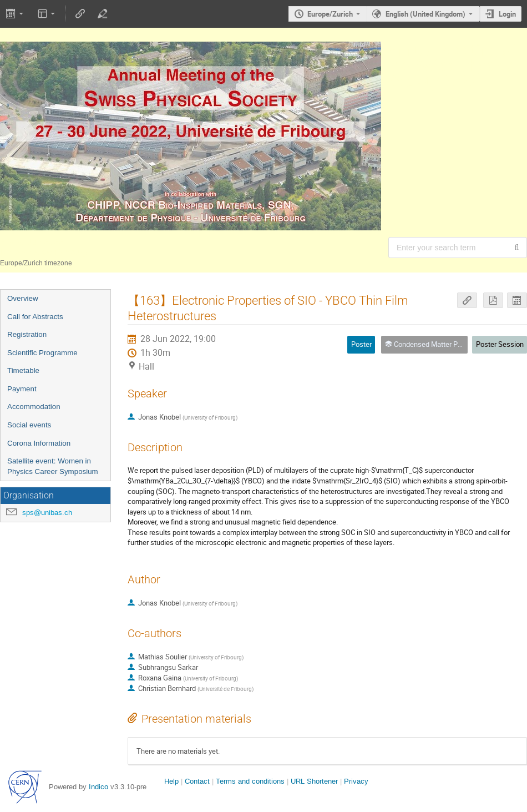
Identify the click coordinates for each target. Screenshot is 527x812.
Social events (29, 425)
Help (171, 781)
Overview (23, 298)
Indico (98, 787)
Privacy (356, 781)
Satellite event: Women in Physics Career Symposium (53, 466)
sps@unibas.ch (47, 513)
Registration (27, 334)
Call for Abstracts (35, 317)
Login (507, 14)
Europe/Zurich (330, 14)
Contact (197, 781)
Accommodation (34, 407)
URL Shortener (314, 781)
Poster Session (500, 344)
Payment (22, 389)
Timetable (23, 370)
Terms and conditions (250, 781)
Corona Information (39, 443)
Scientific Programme (42, 353)
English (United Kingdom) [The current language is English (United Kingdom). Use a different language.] (425, 14)
